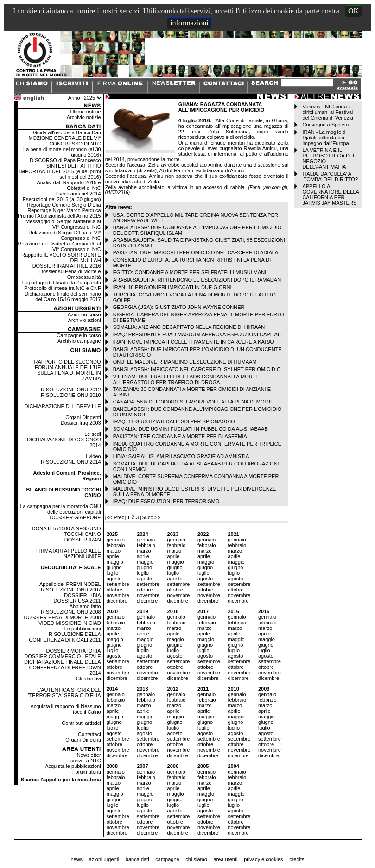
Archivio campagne (79, 341)
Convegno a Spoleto (325, 125)
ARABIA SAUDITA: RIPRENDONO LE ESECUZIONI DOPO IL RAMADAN (197, 280)
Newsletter (89, 755)
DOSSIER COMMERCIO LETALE (62, 656)
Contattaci (89, 734)
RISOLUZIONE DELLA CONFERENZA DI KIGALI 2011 (65, 637)
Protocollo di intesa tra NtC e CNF (63, 288)
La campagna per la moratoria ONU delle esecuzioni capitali (60, 509)
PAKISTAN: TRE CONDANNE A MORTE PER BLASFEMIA (180, 436)
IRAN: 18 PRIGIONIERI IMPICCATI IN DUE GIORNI (172, 287)
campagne (167, 859)
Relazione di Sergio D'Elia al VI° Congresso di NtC (64, 235)
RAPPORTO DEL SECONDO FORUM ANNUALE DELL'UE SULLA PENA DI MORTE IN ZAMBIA (68, 370)
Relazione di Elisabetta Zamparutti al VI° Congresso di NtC (59, 246)
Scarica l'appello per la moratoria (61, 780)
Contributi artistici (81, 723)
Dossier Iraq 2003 (81, 423)
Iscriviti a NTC (85, 761)
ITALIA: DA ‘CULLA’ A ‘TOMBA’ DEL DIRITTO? (330, 176)
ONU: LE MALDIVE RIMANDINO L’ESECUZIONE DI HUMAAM (185, 362)
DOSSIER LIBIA (82, 595)
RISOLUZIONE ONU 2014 (71, 462)
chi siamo (196, 859)
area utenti (225, 859)
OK (353, 11)
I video (93, 456)
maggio (115, 562)
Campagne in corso (79, 335)
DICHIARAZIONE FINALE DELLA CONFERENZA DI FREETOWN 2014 (63, 667)
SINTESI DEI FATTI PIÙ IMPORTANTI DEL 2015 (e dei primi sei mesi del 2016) (60, 171)
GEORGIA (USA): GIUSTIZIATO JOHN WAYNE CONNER (179, 307)
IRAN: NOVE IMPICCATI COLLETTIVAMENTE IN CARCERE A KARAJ (194, 342)
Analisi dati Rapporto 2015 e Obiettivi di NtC (69, 185)
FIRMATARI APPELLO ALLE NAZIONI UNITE (69, 554)
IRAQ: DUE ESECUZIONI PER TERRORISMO (166, 501)
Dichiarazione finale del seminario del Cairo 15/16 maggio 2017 (63, 296)
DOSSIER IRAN (83, 540)
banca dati (137, 859)
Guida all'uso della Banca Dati (67, 132)
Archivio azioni (85, 320)
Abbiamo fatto (85, 606)
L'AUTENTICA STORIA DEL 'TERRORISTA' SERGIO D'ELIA (65, 692)
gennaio (116, 540)
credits (297, 859)
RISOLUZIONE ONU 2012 (71, 390)
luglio (113, 573)
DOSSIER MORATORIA (73, 651)
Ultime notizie (86, 112)
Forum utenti (87, 772)
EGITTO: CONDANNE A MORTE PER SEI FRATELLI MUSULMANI (190, 272)
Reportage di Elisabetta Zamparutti (62, 283)
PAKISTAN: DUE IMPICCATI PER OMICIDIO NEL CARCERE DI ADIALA (196, 252)
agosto (114, 579)
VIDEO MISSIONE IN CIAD (70, 623)
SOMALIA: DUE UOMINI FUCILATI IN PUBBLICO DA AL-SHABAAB (191, 429)
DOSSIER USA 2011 (77, 601)
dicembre (117, 601)
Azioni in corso (84, 314)
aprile (113, 556)
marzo (114, 551)
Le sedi (92, 434)
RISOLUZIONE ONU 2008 (71, 612)
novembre (118, 595)
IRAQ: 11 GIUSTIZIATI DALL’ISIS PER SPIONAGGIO (174, 421)
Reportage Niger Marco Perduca (64, 210)
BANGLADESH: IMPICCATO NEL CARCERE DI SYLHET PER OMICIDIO (197, 369)
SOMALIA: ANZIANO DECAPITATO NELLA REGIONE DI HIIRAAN (189, 327)
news (76, 859)
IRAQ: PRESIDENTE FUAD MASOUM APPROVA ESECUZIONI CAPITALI (198, 334)
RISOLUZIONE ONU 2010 (71, 395)
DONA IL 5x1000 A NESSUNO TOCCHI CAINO (67, 531)
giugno (114, 567)
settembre (118, 584)
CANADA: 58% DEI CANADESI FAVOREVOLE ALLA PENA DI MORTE (194, 402)
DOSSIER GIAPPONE (76, 517)
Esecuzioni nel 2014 (78, 194)
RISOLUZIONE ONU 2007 (71, 590)
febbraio (116, 545)
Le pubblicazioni (83, 629)
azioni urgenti (104, 859)
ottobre (114, 590)
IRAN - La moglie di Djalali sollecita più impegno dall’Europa (325, 138)
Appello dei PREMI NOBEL (70, 584)
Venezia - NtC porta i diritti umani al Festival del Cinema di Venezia (327, 112)
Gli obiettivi (89, 679)
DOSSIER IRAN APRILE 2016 (67, 266)
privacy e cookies (263, 859)
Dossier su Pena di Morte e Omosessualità (70, 274)
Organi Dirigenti (83, 417)
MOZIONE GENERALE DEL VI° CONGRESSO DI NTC (64, 141)
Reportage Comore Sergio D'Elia (64, 205)
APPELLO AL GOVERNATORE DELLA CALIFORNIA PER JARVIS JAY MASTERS (331, 195)
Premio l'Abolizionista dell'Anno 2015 (59, 216)
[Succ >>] (151, 517)
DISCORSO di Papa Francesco (65, 160)
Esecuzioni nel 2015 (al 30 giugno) (62, 199)
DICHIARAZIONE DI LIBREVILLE (63, 406)
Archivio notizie (84, 117)
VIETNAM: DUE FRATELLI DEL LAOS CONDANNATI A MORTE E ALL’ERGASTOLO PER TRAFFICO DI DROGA (188, 379)
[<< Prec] (116, 517)
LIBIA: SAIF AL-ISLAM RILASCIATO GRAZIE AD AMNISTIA (181, 456)
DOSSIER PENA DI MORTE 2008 (63, 617)
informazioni (189, 23)
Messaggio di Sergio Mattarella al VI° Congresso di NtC (63, 224)
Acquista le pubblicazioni (73, 766)
